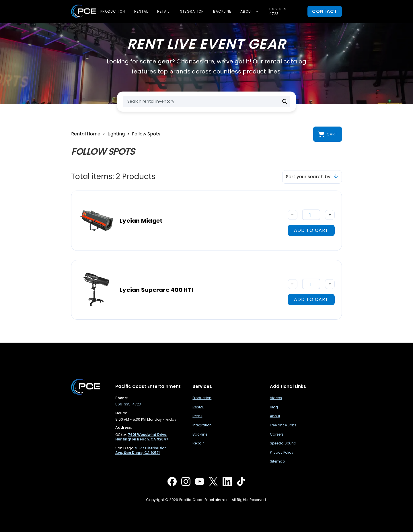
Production (113, 11)
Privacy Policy (282, 453)
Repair (198, 443)
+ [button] (330, 215)
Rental (141, 11)
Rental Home (86, 134)
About (275, 416)
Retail (163, 11)
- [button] (293, 215)
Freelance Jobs (283, 425)
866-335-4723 (279, 11)
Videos (276, 398)
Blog (274, 407)
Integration (191, 11)
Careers (277, 434)
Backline (222, 11)
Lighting (116, 134)
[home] (83, 11)
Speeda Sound (283, 443)
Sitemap (277, 461)
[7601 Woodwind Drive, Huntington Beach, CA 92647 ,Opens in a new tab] (142, 437)
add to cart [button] (311, 230)
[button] (250, 11)
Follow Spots (146, 134)
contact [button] (325, 11)
